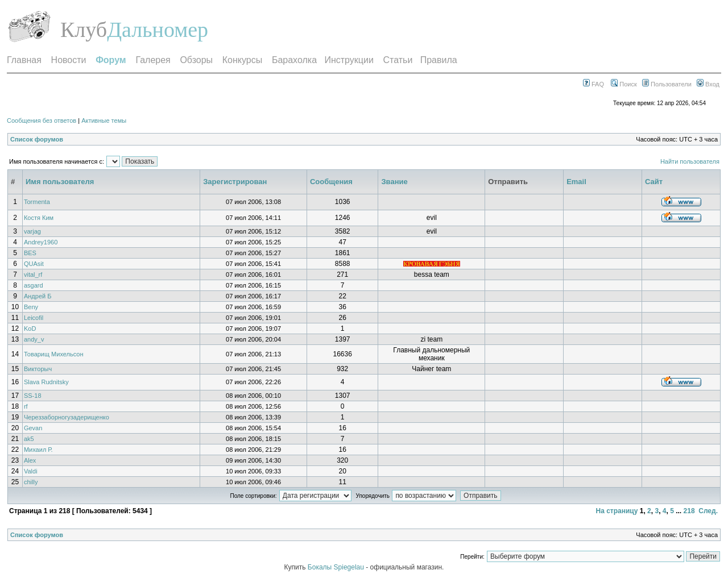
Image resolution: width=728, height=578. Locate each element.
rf (26, 406)
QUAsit (34, 264)
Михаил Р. (38, 450)
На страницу (617, 511)
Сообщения (331, 182)
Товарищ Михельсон (54, 354)
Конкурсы (242, 60)
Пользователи (667, 84)
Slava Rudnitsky (46, 382)
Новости (69, 60)
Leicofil (34, 318)
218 (689, 511)
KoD (30, 328)
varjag (32, 231)
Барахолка (294, 60)
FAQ (593, 84)
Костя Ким (39, 218)
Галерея (153, 60)
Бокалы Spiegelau (337, 567)
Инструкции (349, 60)
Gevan (33, 428)
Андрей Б (38, 296)
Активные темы (104, 120)
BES (30, 253)
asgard (34, 285)
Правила (439, 60)
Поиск (624, 84)
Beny (31, 307)
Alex (30, 460)
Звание (394, 182)
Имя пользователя (60, 182)
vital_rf (33, 275)
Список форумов (37, 139)
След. (708, 511)
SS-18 (33, 396)
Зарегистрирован (235, 182)
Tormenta (37, 202)
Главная (24, 60)
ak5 (29, 439)
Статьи (398, 60)
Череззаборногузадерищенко (67, 417)
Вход (708, 84)
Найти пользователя (690, 161)
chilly (31, 482)
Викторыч (38, 369)
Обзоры (196, 60)
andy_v (34, 339)
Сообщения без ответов (42, 120)
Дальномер (158, 30)
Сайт (654, 182)
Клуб (84, 30)
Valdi (31, 471)
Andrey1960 (41, 242)
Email (576, 182)
